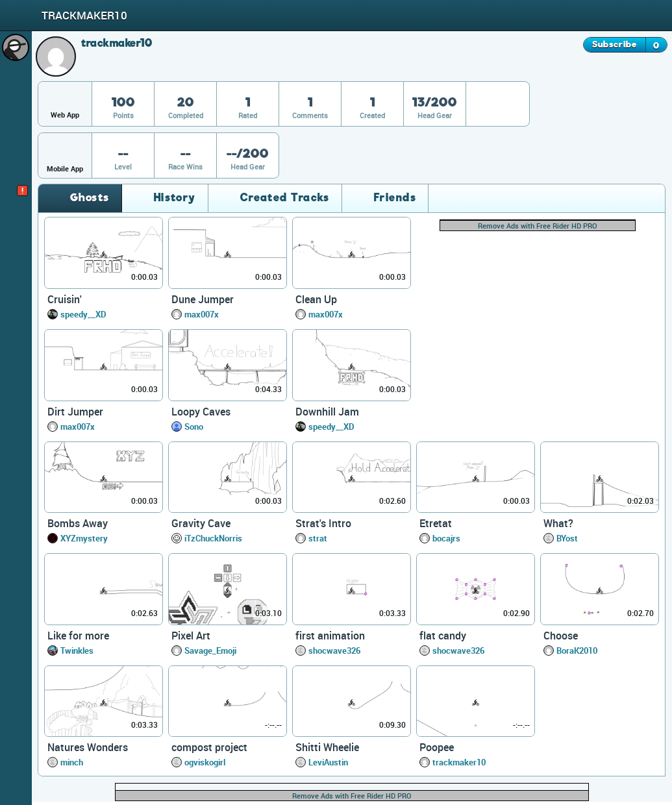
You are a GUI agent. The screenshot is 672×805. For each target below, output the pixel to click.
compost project (209, 747)
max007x (202, 314)
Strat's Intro (323, 523)
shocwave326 (334, 650)
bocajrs (446, 538)
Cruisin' (65, 299)
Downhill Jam (327, 412)
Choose (561, 636)
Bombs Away (78, 523)
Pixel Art (191, 636)
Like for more (78, 636)
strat (318, 538)
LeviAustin (328, 762)
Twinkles (77, 650)
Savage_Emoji (210, 650)
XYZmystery (84, 538)
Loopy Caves (201, 412)
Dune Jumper (203, 299)
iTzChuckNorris (213, 538)
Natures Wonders (88, 747)
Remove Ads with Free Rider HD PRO (538, 226)
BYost (567, 538)
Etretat (436, 523)
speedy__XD (83, 314)
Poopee (437, 747)
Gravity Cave (201, 523)
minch (72, 762)
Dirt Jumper (75, 412)
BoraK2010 (577, 650)
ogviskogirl (205, 762)
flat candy (443, 636)
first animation (330, 636)
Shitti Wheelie (327, 747)
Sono (194, 427)
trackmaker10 (459, 762)
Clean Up (316, 299)
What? (558, 523)
